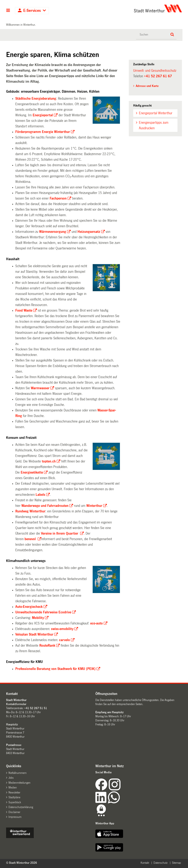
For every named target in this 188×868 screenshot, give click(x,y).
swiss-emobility (62, 629)
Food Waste (24, 310)
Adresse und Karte (147, 86)
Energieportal (43, 115)
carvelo (64, 640)
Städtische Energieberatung (36, 99)
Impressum (15, 817)
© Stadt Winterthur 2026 (21, 863)
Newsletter (14, 792)
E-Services (32, 11)
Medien (13, 787)
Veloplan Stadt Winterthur (34, 634)
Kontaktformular (16, 704)
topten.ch (49, 461)
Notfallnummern (18, 773)
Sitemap (176, 863)
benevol (31, 539)
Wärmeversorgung (53, 232)
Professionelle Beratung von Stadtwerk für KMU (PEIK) (55, 669)
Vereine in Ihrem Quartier (60, 533)
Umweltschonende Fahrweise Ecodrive (43, 612)
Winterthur (94, 506)
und (45, 506)
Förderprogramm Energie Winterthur (43, 132)
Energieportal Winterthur (156, 113)
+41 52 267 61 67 (158, 76)
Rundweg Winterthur (30, 511)
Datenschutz (161, 863)
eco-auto (96, 623)
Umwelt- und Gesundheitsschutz (155, 71)
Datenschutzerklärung (21, 807)
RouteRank (47, 646)
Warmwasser (40, 388)
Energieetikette (32, 472)
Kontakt (145, 863)
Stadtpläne (14, 797)
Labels (40, 495)
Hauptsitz (12, 724)
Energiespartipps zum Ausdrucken (154, 125)
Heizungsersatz (89, 232)
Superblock (15, 802)
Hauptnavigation (8, 11)
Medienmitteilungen (19, 783)
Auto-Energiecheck (29, 607)
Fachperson (58, 198)
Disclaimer (14, 812)
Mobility (38, 618)
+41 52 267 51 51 (36, 708)
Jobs (11, 778)
